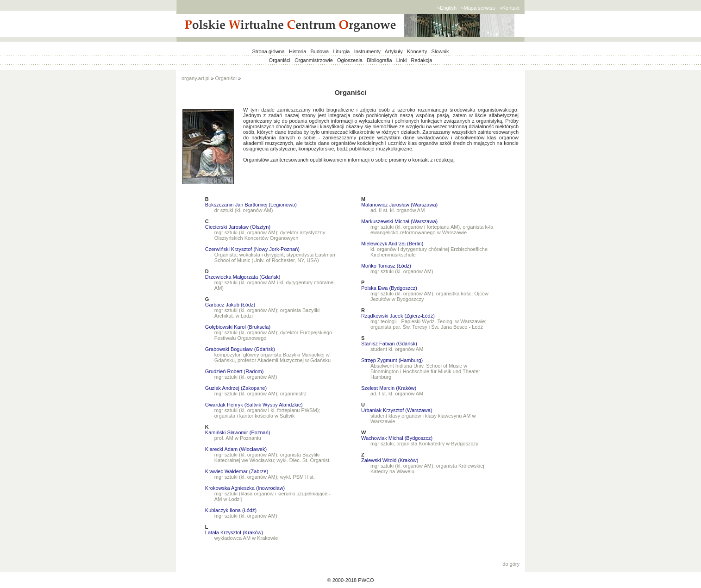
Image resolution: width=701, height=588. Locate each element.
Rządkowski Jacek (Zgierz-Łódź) (398, 316)
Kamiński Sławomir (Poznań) (238, 432)
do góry (511, 564)
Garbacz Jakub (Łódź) (230, 305)
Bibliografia (379, 60)
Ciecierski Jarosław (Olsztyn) (238, 227)
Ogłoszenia (350, 60)
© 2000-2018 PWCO (350, 580)
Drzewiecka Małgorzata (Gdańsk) (243, 277)
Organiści (280, 60)
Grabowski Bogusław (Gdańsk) (240, 349)
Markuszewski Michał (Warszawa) (399, 221)
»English (447, 8)
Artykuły (394, 51)
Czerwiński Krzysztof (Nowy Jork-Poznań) (252, 249)
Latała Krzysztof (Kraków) (234, 532)
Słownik (440, 51)
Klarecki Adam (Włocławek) (236, 449)
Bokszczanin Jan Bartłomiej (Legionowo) (251, 205)
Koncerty (417, 51)
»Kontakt (510, 8)
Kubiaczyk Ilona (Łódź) (231, 510)
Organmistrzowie (314, 60)
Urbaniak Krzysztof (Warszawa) (397, 410)
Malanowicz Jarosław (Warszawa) (399, 205)
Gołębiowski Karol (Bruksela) (238, 327)
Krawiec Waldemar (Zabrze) (237, 471)
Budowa (319, 51)
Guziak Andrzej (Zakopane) (236, 388)
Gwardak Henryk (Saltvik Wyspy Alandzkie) (254, 405)
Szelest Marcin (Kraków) (389, 388)
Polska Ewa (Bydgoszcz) (389, 288)
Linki (402, 60)
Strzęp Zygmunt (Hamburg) (392, 360)
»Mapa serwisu (478, 8)
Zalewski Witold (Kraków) (390, 460)
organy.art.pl (195, 78)
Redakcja (422, 60)
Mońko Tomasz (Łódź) (386, 266)
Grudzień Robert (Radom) (235, 371)
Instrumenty (367, 51)
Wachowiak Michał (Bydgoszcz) (397, 438)
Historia (297, 51)
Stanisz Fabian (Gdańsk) (389, 344)
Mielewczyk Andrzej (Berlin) (392, 244)
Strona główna (269, 51)
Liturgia (341, 51)
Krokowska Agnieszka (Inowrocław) (245, 488)
